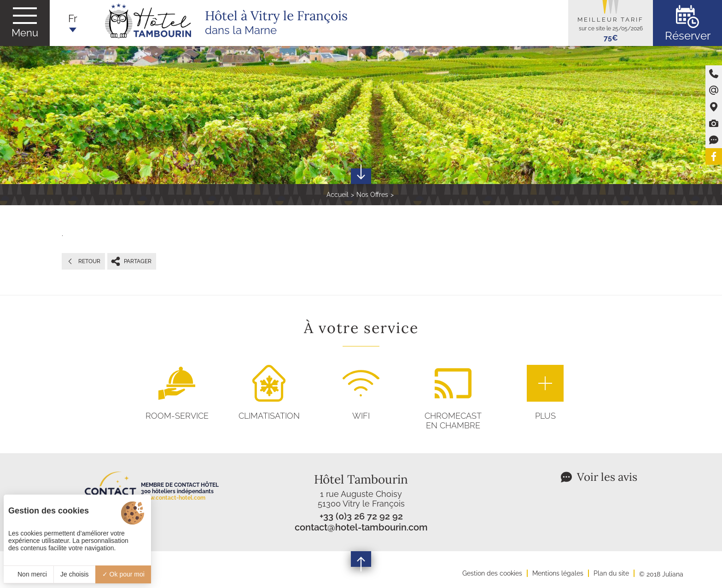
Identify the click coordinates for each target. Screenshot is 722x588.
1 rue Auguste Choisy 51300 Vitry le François (361, 499)
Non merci (29, 574)
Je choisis (74, 574)
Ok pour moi (123, 574)
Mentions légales (558, 573)
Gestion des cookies (492, 573)
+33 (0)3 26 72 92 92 (361, 516)
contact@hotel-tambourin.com (361, 527)
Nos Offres (372, 195)
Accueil (338, 195)
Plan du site (611, 573)
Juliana (673, 574)
